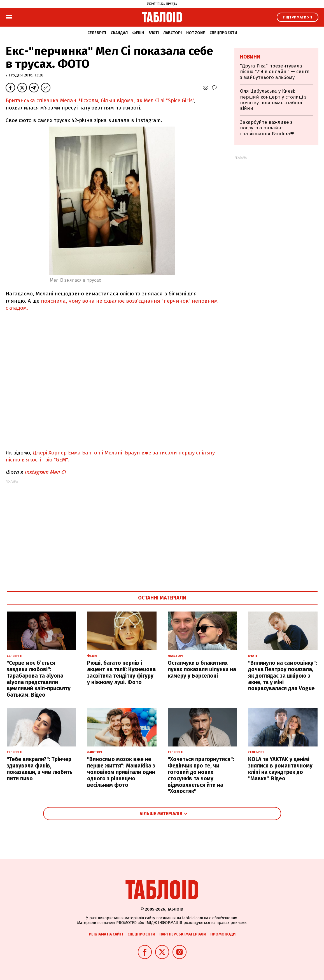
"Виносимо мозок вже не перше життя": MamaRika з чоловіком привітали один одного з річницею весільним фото (121, 772)
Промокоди (223, 934)
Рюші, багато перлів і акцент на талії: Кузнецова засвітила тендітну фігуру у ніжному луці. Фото (121, 672)
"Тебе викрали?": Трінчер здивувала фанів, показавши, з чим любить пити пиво (40, 769)
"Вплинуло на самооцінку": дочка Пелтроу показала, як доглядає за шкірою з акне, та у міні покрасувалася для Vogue (283, 676)
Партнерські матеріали (183, 934)
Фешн (138, 33)
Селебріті (97, 33)
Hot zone (196, 33)
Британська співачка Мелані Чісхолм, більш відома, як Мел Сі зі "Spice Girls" (100, 100)
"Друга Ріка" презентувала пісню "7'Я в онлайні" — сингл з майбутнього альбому (275, 72)
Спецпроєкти (223, 33)
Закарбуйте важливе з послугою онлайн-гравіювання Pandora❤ (267, 128)
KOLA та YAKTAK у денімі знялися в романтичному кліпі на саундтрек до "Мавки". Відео (280, 769)
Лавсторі (173, 33)
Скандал (119, 33)
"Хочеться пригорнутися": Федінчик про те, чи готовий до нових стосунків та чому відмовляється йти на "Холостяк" (201, 775)
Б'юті (154, 33)
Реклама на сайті (106, 934)
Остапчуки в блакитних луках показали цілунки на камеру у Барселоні (202, 669)
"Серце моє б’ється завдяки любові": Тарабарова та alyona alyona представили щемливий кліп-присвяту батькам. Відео (39, 679)
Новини (250, 57)
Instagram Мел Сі (45, 472)
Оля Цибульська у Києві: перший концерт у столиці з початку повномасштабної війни (273, 100)
